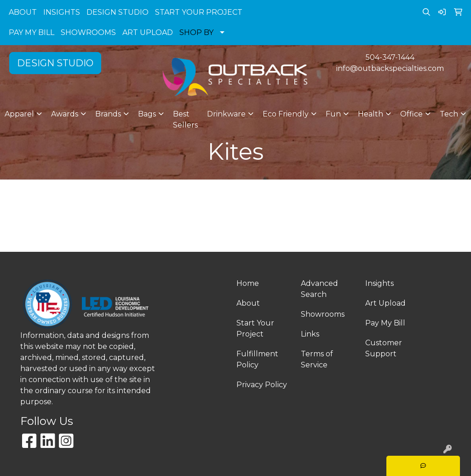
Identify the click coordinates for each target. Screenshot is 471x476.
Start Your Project (255, 328)
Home (248, 283)
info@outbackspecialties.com (390, 68)
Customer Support (384, 348)
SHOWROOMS (88, 32)
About (248, 303)
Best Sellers (185, 119)
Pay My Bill (385, 323)
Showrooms (323, 314)
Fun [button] (333, 114)
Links (310, 334)
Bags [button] (147, 114)
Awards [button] (65, 114)
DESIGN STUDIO (118, 12)
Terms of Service (317, 359)
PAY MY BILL (32, 32)
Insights (379, 283)
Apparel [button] (19, 114)
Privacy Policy (262, 385)
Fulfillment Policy (257, 359)
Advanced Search (319, 289)
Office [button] (411, 114)
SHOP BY (196, 32)
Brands (108, 114)
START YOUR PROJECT (199, 12)
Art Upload (385, 303)
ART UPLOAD (148, 32)
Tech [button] (449, 114)
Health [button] (370, 114)
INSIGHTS (62, 12)
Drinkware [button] (226, 114)
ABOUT (23, 12)
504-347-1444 (390, 57)
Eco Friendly (286, 114)
